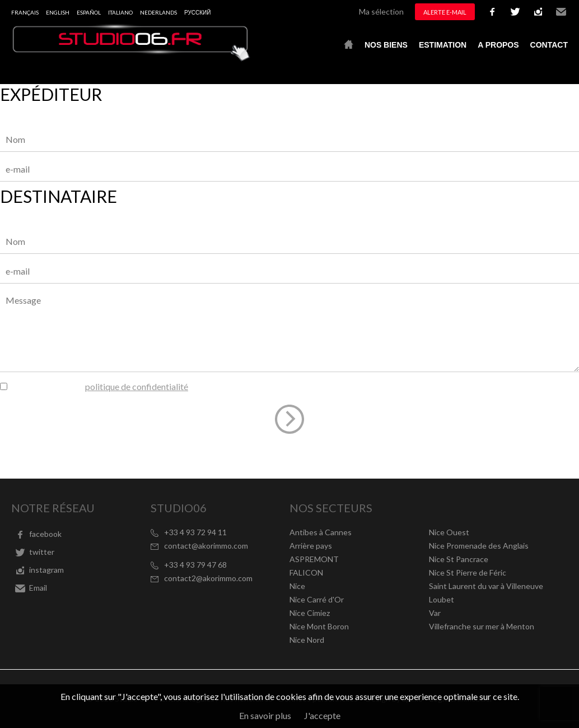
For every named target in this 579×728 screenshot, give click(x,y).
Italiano (120, 12)
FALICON (306, 572)
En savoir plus (265, 715)
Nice (297, 586)
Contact (549, 45)
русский (197, 12)
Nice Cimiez (310, 613)
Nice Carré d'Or (317, 599)
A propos (498, 45)
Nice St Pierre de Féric (468, 572)
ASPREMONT (314, 559)
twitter (515, 12)
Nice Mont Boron (319, 626)
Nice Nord (307, 640)
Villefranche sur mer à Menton (482, 626)
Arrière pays (311, 546)
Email (561, 12)
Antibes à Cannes (321, 532)
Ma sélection (381, 11)
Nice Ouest (449, 532)
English (58, 12)
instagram (538, 12)
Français (25, 12)
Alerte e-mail (445, 12)
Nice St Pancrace (459, 559)
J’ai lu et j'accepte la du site (112, 386)
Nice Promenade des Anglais (479, 546)
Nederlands (158, 12)
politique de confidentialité (137, 386)
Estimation (443, 45)
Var (435, 613)
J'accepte (322, 715)
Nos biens (386, 45)
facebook (492, 12)
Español (89, 12)
